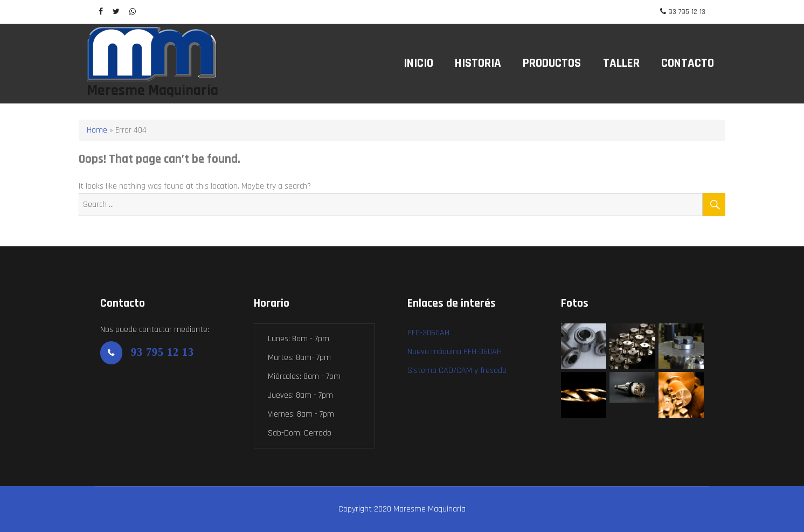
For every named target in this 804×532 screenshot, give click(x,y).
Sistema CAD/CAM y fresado (457, 371)
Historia (478, 63)
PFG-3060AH (428, 333)
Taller (621, 63)
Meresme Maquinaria (153, 91)
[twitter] (116, 12)
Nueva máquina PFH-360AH (455, 352)
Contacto (688, 63)
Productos (552, 63)
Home (97, 130)
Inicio (418, 63)
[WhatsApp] (133, 12)
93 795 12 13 (687, 12)
